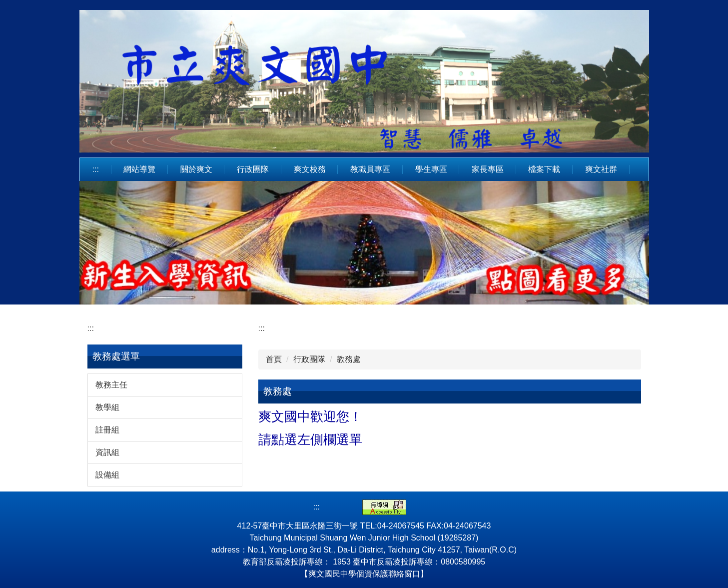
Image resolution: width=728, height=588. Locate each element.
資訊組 (107, 452)
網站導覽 (139, 169)
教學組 (107, 407)
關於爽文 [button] (196, 169)
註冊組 (107, 430)
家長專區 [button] (488, 169)
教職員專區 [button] (370, 169)
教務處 (349, 359)
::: (96, 169)
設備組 (107, 475)
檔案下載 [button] (544, 169)
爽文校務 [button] (310, 169)
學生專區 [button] (431, 169)
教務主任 (111, 385)
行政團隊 (309, 359)
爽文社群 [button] (601, 169)
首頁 (274, 359)
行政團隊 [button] (253, 169)
